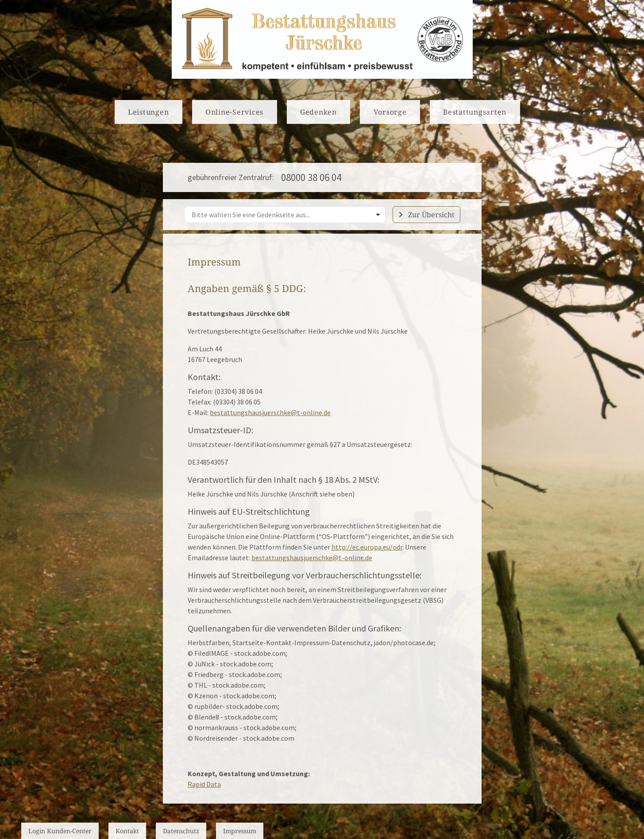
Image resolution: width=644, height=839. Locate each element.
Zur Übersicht (426, 215)
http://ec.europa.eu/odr (367, 547)
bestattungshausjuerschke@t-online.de (270, 412)
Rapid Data (204, 784)
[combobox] (285, 215)
